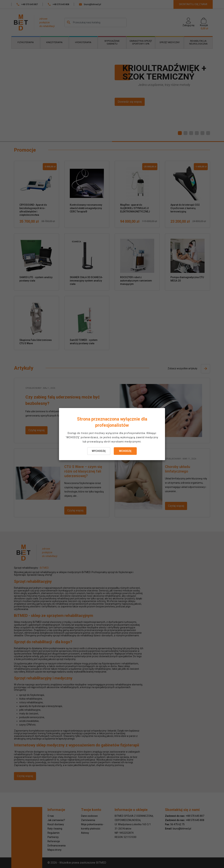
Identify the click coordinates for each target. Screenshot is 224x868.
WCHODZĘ (125, 451)
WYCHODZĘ (99, 451)
